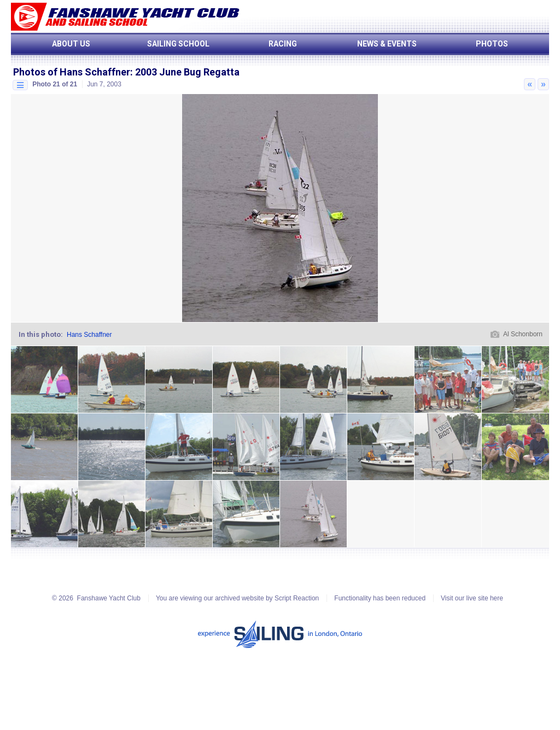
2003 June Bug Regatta (187, 72)
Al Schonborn (523, 334)
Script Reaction (297, 598)
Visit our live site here (472, 598)
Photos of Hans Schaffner (72, 72)
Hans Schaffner (89, 335)
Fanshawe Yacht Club (109, 598)
